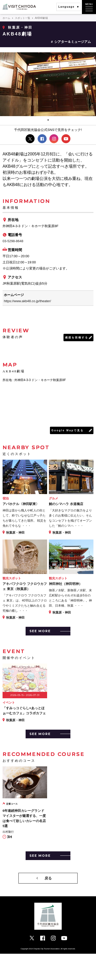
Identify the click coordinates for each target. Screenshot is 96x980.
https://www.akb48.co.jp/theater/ (27, 301)
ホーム (6, 18)
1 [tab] (48, 120)
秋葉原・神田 (20, 27)
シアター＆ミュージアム (73, 42)
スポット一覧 (23, 18)
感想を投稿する (77, 338)
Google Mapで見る (68, 430)
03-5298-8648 (13, 241)
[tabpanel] (48, 84)
